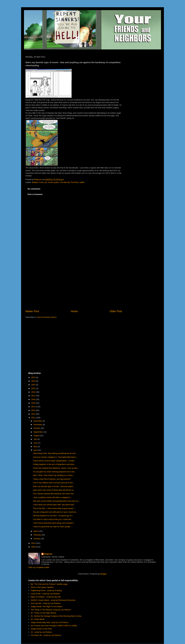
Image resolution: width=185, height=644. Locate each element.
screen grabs (53, 182)
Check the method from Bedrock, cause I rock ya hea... (56, 468)
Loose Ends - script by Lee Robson (45, 594)
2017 (34, 396)
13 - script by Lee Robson (41, 632)
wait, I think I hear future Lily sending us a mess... (54, 475)
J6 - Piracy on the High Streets (43, 613)
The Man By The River (69, 182)
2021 (34, 388)
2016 (34, 399)
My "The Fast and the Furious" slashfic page (49, 584)
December (38, 421)
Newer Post (32, 311)
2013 (34, 410)
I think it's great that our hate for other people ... (53, 527)
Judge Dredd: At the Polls (41, 629)
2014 (34, 407)
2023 (34, 381)
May (36, 447)
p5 (46, 182)
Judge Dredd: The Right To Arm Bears (46, 606)
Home (74, 311)
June (36, 443)
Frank (41, 182)
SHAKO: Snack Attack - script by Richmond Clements (53, 600)
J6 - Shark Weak (38, 619)
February (38, 535)
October (37, 428)
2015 (34, 403)
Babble (35, 182)
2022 (34, 385)
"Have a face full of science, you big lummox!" (52, 479)
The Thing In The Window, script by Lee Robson (51, 610)
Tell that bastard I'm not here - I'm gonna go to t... (53, 516)
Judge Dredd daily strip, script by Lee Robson (50, 622)
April (36, 450)
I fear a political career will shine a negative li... (52, 497)
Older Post (116, 311)
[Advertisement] (74, 286)
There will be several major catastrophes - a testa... (54, 461)
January (37, 539)
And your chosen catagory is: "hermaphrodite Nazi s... (55, 457)
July (35, 439)
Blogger (103, 574)
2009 (34, 547)
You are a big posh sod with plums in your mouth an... (55, 512)
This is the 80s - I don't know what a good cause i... (54, 508)
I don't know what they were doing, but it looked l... (54, 523)
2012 (34, 414)
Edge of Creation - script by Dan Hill (46, 597)
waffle (82, 182)
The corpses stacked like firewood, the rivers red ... (54, 494)
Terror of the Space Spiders (42, 587)
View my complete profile (39, 567)
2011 (34, 418)
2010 (34, 543)
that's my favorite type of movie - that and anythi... (54, 486)
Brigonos (48, 554)
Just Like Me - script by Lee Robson (46, 603)
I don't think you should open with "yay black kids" (54, 505)
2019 (34, 392)
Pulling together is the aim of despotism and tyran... (54, 464)
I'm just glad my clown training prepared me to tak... (54, 472)
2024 (34, 377)
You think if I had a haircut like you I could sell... (53, 519)
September (38, 432)
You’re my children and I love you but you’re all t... (54, 483)
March (36, 531)
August (37, 436)
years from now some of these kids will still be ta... (54, 490)
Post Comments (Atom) (47, 317)
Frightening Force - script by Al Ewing (46, 590)
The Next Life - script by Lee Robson (46, 635)
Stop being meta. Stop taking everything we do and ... (55, 453)
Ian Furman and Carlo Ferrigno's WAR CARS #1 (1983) (54, 626)
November (38, 425)
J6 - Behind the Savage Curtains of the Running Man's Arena (56, 616)
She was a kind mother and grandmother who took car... (56, 501)
